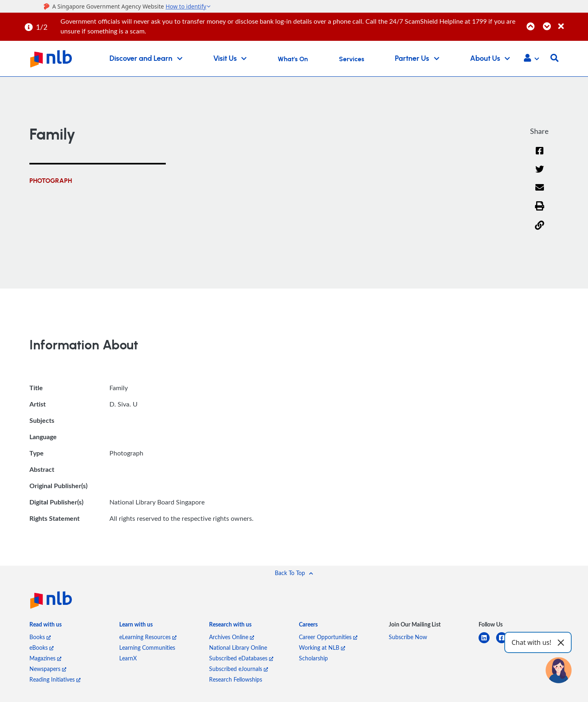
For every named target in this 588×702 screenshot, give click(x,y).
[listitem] (46, 628)
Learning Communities (147, 649)
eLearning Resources (148, 639)
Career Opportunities (328, 639)
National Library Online (238, 649)
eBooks (41, 649)
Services (352, 59)
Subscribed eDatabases (241, 660)
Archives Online (232, 639)
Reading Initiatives (55, 681)
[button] (531, 59)
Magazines (45, 660)
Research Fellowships (236, 681)
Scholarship (313, 660)
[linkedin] (487, 644)
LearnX (128, 660)
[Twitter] (540, 175)
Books (40, 639)
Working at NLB (322, 649)
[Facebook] (539, 156)
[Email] (540, 194)
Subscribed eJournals (238, 670)
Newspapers (48, 670)
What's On (293, 59)
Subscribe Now (408, 639)
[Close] (572, 22)
